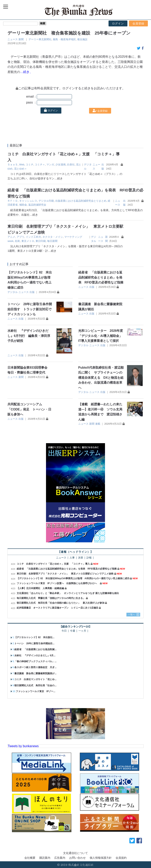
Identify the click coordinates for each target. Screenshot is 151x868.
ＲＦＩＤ (13, 201)
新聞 (21, 39)
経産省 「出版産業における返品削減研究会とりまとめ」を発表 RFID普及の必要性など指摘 (101, 277)
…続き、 (26, 72)
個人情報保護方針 (101, 858)
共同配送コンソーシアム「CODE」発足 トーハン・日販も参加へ (29, 409)
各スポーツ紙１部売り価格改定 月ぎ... (35, 667)
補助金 (23, 205)
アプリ (21, 237)
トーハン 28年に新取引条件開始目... (34, 643)
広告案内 (60, 858)
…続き (58, 178)
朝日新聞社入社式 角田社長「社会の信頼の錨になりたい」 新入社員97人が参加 (60, 603)
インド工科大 (33, 237)
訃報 (89, 558)
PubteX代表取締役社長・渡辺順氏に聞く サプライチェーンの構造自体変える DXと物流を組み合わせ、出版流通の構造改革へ (101, 378)
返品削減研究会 (37, 205)
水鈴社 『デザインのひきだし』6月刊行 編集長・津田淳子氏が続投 (29, 336)
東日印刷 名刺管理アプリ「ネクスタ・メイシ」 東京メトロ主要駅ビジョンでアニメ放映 (65, 574)
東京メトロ (28, 241)
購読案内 (45, 858)
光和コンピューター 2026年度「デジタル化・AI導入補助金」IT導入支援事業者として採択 (101, 336)
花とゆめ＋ (21, 169)
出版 (32, 292)
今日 (64, 631)
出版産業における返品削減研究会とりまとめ (81, 201)
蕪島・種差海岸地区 (64, 39)
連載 (98, 424)
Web (22, 165)
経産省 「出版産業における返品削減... (35, 649)
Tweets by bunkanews (23, 746)
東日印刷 (41, 241)
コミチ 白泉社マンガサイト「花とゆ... (35, 679)
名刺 (17, 241)
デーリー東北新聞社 (40, 39)
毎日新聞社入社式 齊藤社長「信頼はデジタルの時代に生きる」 (51, 598)
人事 (72, 558)
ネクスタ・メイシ (53, 237)
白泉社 (71, 165)
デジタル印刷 (46, 201)
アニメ (11, 237)
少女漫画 (61, 165)
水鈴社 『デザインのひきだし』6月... (35, 655)
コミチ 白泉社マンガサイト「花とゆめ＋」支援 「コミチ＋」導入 (53, 564)
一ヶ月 (82, 631)
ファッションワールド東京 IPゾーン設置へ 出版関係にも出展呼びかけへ (58, 583)
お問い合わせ (77, 858)
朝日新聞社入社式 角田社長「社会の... (35, 685)
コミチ (30, 165)
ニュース (13, 39)
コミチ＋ (40, 165)
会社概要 (30, 858)
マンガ (50, 165)
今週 (73, 631)
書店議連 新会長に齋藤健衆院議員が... (35, 673)
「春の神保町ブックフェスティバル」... (35, 661)
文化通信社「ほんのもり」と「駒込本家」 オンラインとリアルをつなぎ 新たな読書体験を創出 (68, 593)
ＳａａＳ (13, 165)
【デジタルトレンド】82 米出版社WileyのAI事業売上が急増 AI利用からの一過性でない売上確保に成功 (73, 578)
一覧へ (132, 614)
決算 (81, 558)
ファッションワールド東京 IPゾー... (35, 691)
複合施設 (82, 39)
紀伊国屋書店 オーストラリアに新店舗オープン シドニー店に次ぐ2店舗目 (58, 608)
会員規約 (121, 858)
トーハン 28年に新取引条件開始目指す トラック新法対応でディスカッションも (30, 309)
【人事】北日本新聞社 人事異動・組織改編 (40, 588)
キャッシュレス (28, 201)
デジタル (13, 292)
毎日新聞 (52, 241)
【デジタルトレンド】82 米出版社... (34, 637)
